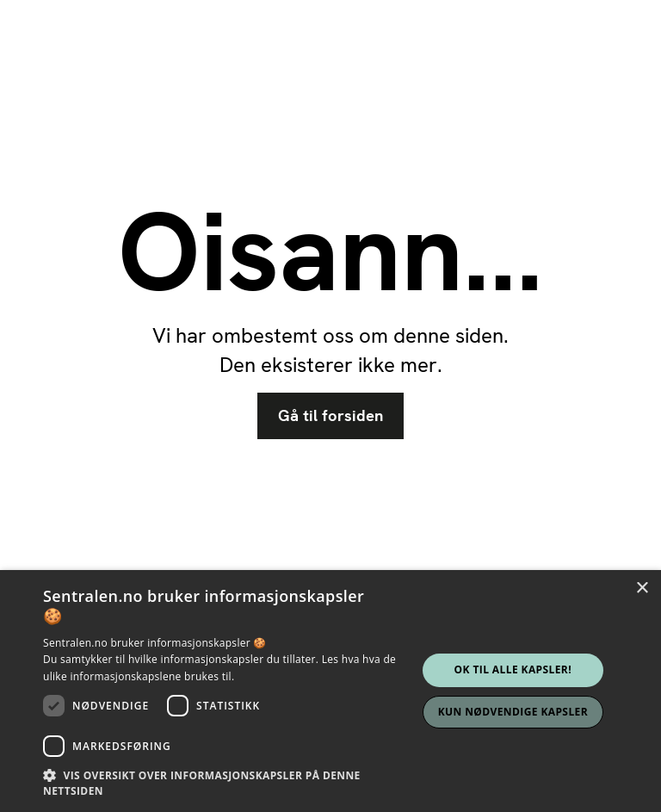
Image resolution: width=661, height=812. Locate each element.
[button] (227, 783)
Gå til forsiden (330, 416)
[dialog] (330, 691)
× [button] (642, 589)
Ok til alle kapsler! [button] (513, 669)
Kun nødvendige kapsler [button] (513, 712)
